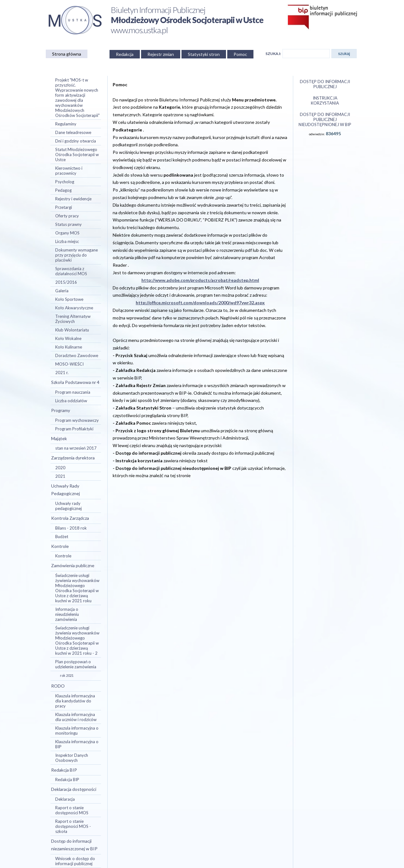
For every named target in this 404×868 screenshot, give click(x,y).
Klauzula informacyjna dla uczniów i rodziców (76, 717)
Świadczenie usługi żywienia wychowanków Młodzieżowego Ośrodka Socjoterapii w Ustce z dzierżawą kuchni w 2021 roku (77, 588)
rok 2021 (67, 675)
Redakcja (125, 54)
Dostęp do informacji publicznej (325, 84)
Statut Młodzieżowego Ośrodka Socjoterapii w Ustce (77, 155)
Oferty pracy (67, 216)
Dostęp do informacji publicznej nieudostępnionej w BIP (325, 119)
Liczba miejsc (67, 241)
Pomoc (240, 54)
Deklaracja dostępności (74, 789)
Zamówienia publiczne (73, 565)
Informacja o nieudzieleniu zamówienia (67, 614)
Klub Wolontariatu (72, 330)
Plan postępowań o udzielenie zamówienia (76, 664)
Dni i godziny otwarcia (76, 141)
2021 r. (62, 373)
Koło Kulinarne (69, 347)
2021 (60, 476)
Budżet (62, 537)
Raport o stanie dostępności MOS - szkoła (73, 826)
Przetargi (64, 207)
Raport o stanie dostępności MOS (72, 810)
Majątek (59, 438)
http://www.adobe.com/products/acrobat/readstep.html (200, 280)
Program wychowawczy (77, 420)
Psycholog (65, 182)
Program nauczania (73, 392)
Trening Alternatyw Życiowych (73, 319)
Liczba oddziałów (71, 401)
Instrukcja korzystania (325, 100)
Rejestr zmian (161, 54)
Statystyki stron (204, 54)
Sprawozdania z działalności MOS (71, 271)
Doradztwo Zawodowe (77, 355)
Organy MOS (67, 233)
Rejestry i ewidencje (73, 199)
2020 (60, 468)
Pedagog (63, 190)
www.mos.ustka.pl (139, 30)
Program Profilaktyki (74, 429)
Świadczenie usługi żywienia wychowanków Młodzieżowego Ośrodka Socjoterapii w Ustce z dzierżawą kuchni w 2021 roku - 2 (77, 640)
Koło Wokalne (68, 338)
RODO (58, 686)
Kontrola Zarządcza (70, 518)
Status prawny (68, 224)
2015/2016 (66, 282)
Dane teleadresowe (73, 132)
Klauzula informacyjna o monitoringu (77, 731)
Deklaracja (65, 799)
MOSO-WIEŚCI (69, 364)
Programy (61, 410)
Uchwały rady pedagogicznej (68, 506)
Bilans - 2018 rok (71, 528)
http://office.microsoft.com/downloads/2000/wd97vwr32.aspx (200, 303)
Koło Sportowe (69, 299)
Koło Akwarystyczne (74, 308)
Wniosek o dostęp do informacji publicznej (75, 861)
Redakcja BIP (64, 770)
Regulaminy (66, 124)
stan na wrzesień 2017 (76, 448)
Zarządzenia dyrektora (73, 458)
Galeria (62, 291)
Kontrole (60, 546)
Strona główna (67, 54)
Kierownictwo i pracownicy (69, 171)
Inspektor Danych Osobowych (72, 758)
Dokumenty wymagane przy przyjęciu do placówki (77, 255)
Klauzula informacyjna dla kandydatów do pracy (75, 701)
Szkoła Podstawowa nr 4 (75, 382)
